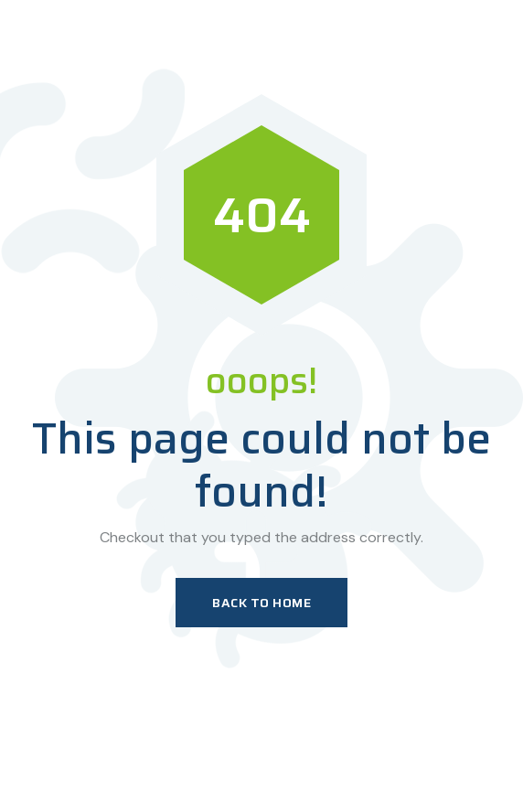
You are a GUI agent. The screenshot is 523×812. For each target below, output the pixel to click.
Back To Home (261, 603)
